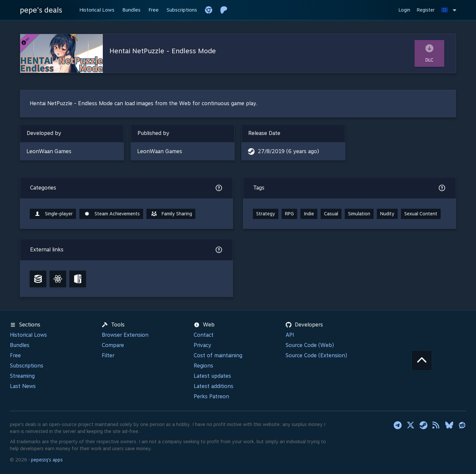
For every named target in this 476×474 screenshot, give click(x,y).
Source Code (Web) (310, 345)
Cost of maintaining (218, 355)
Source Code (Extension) (316, 355)
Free (15, 355)
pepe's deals (41, 10)
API (290, 335)
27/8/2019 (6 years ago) (288, 151)
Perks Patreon (211, 396)
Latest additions (214, 386)
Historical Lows (28, 335)
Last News (23, 386)
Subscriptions (27, 366)
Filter (108, 355)
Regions (203, 366)
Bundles (20, 345)
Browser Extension (125, 335)
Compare (113, 345)
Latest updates (212, 376)
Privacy (202, 345)
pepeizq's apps (47, 460)
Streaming (22, 376)
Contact (204, 335)
